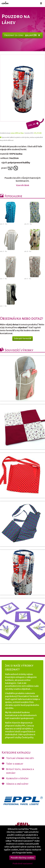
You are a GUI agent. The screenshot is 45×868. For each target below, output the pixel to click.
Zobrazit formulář (23, 338)
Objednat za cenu (22, 35)
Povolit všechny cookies (22, 861)
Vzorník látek (23, 185)
